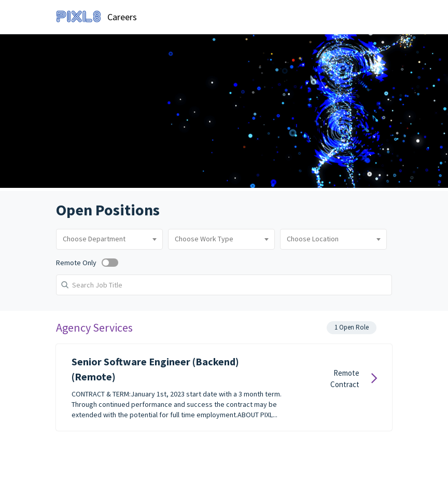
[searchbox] (109, 239)
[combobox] (109, 239)
